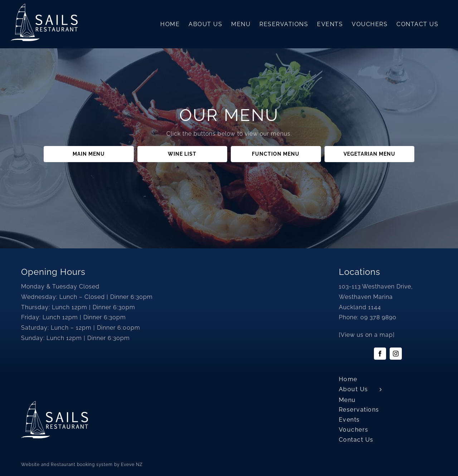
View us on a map (367, 335)
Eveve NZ (132, 465)
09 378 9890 (378, 317)
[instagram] (396, 354)
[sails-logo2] (55, 404)
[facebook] (380, 354)
